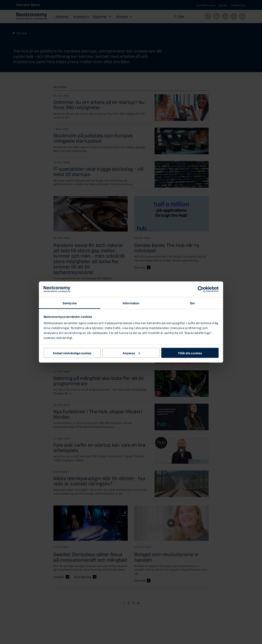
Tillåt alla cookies (190, 353)
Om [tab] (192, 303)
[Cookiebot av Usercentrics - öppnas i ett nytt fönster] (201, 289)
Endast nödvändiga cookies (72, 353)
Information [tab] (131, 303)
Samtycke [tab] (70, 303)
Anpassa (131, 353)
